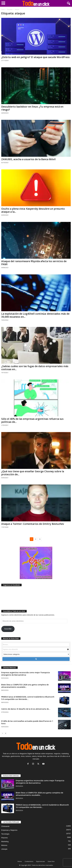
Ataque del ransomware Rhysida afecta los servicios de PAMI (34, 263)
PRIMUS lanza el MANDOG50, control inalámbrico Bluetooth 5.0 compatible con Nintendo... (28, 698)
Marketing (5, 841)
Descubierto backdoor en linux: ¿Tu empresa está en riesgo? (32, 108)
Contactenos (29, 861)
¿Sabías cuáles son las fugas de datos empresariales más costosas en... (35, 368)
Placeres (5, 838)
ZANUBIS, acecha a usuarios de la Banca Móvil (28, 159)
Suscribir (8, 629)
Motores (4, 845)
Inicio (3, 9)
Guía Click (51, 861)
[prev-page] (3, 733)
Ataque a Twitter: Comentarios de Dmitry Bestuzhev (33, 524)
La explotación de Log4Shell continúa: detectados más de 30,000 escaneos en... (35, 315)
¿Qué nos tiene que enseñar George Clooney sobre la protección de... (33, 473)
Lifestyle (4, 849)
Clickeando (5, 826)
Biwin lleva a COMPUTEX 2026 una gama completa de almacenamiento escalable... (25, 686)
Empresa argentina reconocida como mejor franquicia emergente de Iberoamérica (26, 674)
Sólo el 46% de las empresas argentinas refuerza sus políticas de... (32, 420)
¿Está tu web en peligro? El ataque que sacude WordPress (35, 57)
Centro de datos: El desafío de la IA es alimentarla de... (26, 709)
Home (20, 861)
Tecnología (5, 834)
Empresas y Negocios (9, 830)
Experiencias (40, 861)
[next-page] (6, 733)
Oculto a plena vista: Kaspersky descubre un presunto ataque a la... (33, 210)
